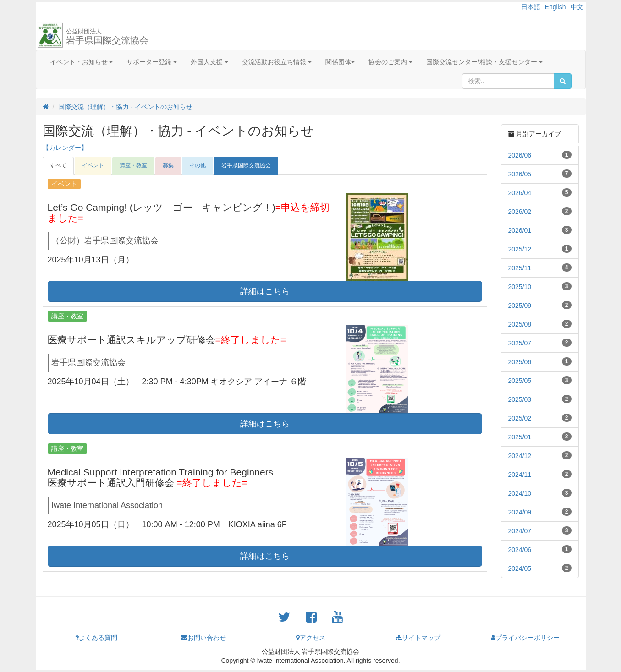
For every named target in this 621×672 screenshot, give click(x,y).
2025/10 (520, 287)
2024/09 (520, 512)
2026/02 (520, 212)
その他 (198, 165)
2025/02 (520, 418)
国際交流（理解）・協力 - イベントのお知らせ (125, 107)
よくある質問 (96, 638)
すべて (58, 165)
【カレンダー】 (65, 148)
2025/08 (520, 324)
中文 (577, 7)
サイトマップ (418, 638)
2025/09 (520, 306)
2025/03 (520, 399)
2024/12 (520, 456)
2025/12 (520, 249)
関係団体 (340, 62)
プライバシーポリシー (525, 638)
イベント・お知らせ (82, 62)
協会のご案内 (390, 62)
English (555, 7)
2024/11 (520, 475)
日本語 (531, 7)
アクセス (311, 638)
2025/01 (520, 437)
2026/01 (520, 230)
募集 (168, 165)
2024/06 (520, 550)
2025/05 (520, 381)
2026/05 (520, 174)
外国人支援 (209, 62)
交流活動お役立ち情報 (277, 62)
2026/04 (520, 193)
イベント (93, 165)
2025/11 (520, 268)
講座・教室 (133, 165)
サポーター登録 (152, 62)
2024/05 (520, 568)
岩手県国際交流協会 (107, 37)
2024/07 (520, 531)
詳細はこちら (265, 291)
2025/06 (520, 362)
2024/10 (520, 493)
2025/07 (520, 343)
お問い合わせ (203, 638)
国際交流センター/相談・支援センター (484, 62)
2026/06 (520, 155)
